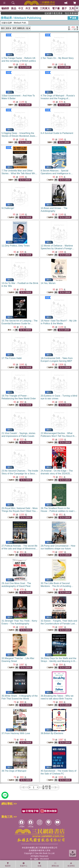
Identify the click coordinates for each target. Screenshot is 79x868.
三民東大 (45, 8)
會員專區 (71, 864)
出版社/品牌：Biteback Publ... (14, 23)
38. (52, 733)
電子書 (56, 8)
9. (8, 208)
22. (59, 436)
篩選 (73, 18)
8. (57, 173)
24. (57, 474)
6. (57, 133)
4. (58, 98)
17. (12, 358)
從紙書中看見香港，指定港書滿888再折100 (67, 13)
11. (16, 246)
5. (19, 136)
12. (57, 248)
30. (57, 586)
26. (59, 511)
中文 (21, 8)
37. (16, 733)
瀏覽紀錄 (55, 864)
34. (59, 661)
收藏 (39, 864)
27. (20, 549)
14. (48, 283)
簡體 (35, 8)
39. (14, 771)
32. (59, 624)
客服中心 (24, 864)
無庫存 (50, 180)
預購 (8, 35)
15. (20, 323)
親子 (64, 8)
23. (20, 474)
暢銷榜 (5, 8)
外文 (28, 8)
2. (57, 58)
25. (20, 511)
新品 (14, 8)
